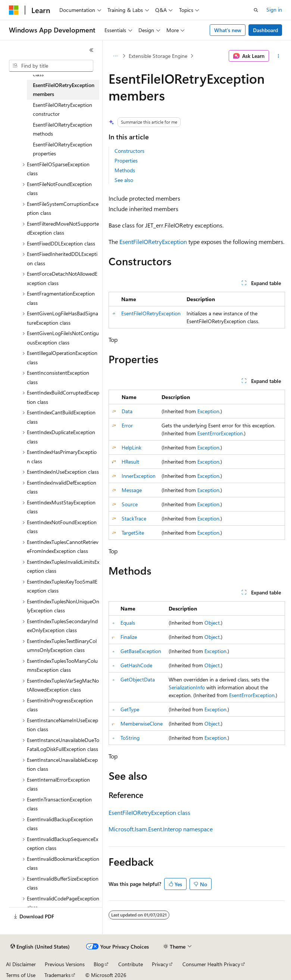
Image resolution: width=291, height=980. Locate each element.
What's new (228, 30)
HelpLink (132, 447)
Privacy (160, 964)
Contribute (131, 964)
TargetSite (133, 533)
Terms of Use (21, 975)
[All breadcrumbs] (115, 56)
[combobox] (51, 66)
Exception (208, 411)
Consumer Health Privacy (211, 964)
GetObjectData (138, 679)
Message (132, 490)
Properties (126, 160)
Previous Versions (65, 964)
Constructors (129, 151)
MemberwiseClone (142, 724)
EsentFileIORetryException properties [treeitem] (62, 149)
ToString (130, 738)
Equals (128, 623)
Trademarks (57, 975)
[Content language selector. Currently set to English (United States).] (40, 947)
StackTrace (134, 518)
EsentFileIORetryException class (149, 812)
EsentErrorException (220, 433)
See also (124, 180)
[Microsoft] (14, 10)
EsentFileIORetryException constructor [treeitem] (62, 109)
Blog (99, 964)
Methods (125, 170)
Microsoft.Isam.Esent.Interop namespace (161, 829)
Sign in (274, 10)
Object (212, 623)
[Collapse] (91, 50)
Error (127, 425)
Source (130, 504)
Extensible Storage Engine (158, 56)
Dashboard (265, 30)
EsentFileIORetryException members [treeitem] (64, 90)
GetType (130, 709)
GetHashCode (136, 665)
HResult (130, 462)
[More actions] (279, 56)
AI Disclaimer (21, 964)
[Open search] (256, 10)
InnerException (139, 476)
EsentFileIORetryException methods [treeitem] (62, 129)
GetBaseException (141, 651)
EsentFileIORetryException (153, 242)
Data (127, 411)
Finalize (129, 637)
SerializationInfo (187, 687)
